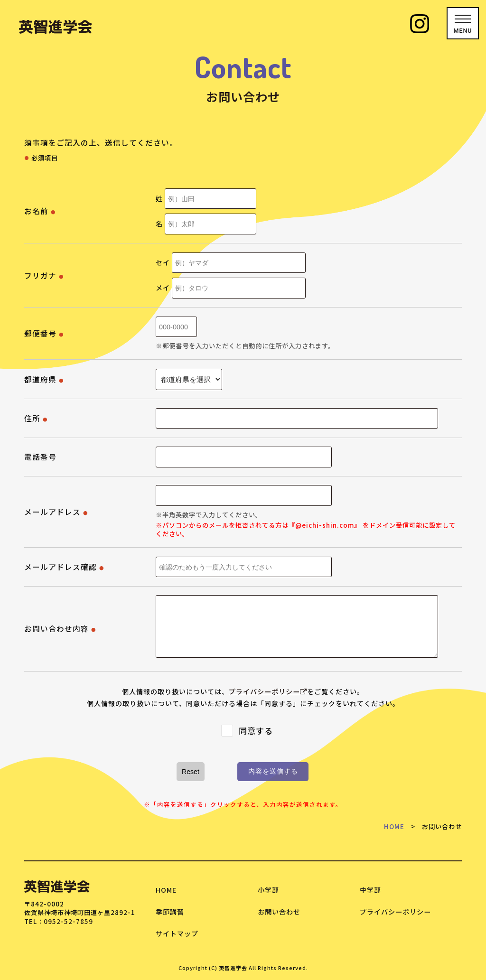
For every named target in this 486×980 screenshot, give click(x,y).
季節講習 (170, 912)
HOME (394, 826)
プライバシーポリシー (268, 691)
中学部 (370, 890)
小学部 (268, 890)
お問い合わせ (279, 912)
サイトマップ (177, 933)
